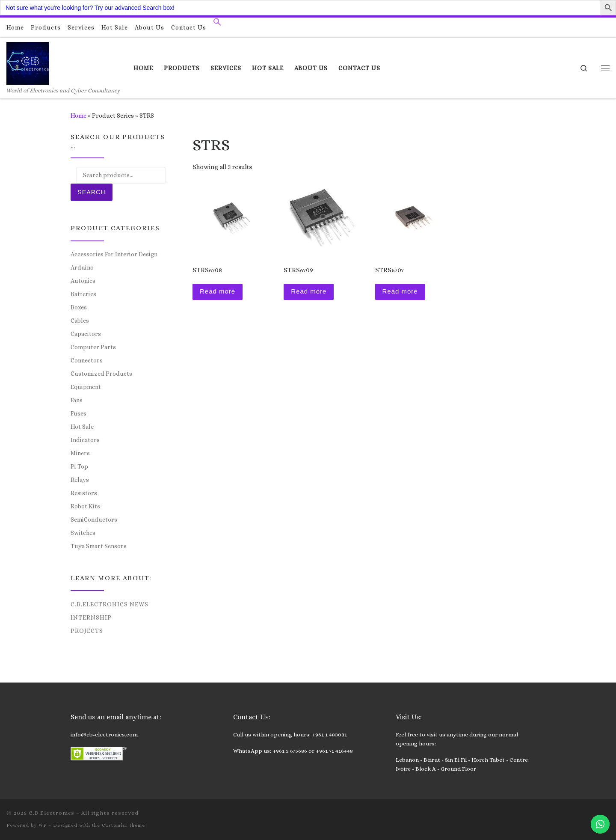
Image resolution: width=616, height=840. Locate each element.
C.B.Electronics (52, 813)
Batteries (83, 294)
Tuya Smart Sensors (99, 546)
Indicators (85, 440)
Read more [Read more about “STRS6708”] (218, 291)
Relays (80, 480)
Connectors (87, 360)
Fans (77, 400)
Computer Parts (93, 347)
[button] (217, 24)
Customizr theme (123, 825)
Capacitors (86, 334)
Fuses (78, 413)
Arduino (82, 267)
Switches (83, 533)
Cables (80, 321)
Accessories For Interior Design (114, 254)
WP (43, 825)
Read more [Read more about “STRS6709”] (309, 291)
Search (91, 192)
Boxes (79, 307)
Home (78, 116)
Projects (87, 631)
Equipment (86, 387)
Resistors (84, 493)
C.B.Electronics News (110, 604)
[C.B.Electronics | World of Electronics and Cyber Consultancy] (28, 62)
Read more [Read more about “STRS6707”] (400, 291)
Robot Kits (85, 506)
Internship (91, 617)
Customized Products (101, 374)
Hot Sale (82, 427)
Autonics (83, 281)
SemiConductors (94, 519)
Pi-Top (79, 466)
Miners (80, 453)
